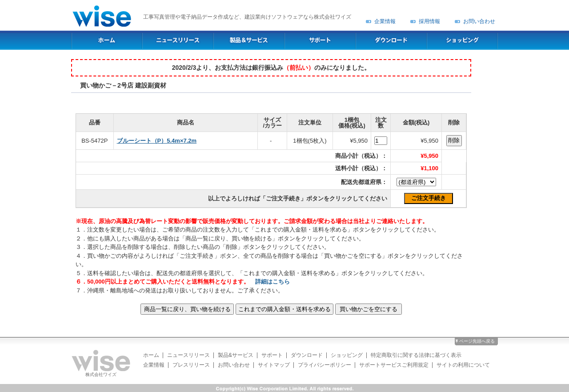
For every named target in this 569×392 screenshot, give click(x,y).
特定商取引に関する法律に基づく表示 (416, 355)
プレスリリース (191, 365)
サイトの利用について (463, 365)
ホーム (151, 355)
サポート (272, 355)
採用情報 (429, 21)
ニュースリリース (188, 355)
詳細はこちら (272, 282)
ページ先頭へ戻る (477, 341)
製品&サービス (236, 355)
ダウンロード (307, 355)
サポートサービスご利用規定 (394, 365)
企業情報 (385, 21)
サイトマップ (274, 365)
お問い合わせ (479, 21)
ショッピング (347, 355)
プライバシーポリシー (325, 365)
